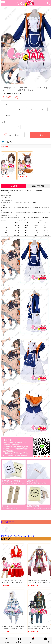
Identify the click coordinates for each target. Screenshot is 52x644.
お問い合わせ (8, 142)
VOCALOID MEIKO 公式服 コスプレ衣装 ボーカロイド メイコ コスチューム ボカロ (12, 583)
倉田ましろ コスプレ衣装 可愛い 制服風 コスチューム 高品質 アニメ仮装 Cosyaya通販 (13, 629)
